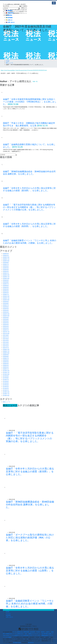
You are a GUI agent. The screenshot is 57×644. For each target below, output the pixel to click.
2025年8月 (6, 263)
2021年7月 (6, 337)
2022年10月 (6, 316)
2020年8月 (6, 357)
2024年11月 (6, 277)
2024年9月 (6, 280)
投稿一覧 (35, 82)
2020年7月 (6, 358)
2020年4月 (6, 364)
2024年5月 (6, 287)
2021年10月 (6, 333)
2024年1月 (6, 294)
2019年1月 (6, 390)
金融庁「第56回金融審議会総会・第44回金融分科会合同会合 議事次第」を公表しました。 (29, 173)
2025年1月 (6, 273)
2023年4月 (6, 310)
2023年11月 (6, 298)
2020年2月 (6, 367)
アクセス (8, 613)
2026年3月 (6, 254)
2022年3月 (6, 326)
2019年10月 (6, 374)
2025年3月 (6, 271)
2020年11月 (6, 351)
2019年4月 (6, 385)
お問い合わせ (10, 22)
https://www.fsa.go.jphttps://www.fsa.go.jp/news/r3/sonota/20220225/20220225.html (24, 70)
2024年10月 (6, 279)
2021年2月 (6, 346)
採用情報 (9, 18)
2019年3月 (6, 387)
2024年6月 (6, 286)
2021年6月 (6, 339)
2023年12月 (6, 296)
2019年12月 (6, 371)
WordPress (31, 643)
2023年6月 (6, 307)
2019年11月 (6, 372)
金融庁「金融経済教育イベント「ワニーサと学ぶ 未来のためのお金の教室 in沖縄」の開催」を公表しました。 (30, 242)
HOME (8, 612)
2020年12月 (6, 349)
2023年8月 (6, 303)
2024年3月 (6, 291)
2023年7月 (6, 305)
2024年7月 (6, 284)
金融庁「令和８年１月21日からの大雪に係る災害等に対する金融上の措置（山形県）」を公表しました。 (30, 571)
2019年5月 (6, 383)
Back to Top (6, 610)
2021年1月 (6, 348)
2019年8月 (6, 378)
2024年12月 (6, 275)
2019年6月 (6, 381)
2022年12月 (6, 314)
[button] (54, 3)
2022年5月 (6, 323)
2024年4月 (6, 289)
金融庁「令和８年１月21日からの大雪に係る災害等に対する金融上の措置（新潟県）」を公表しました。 (29, 189)
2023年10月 (6, 300)
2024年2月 (6, 293)
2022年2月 (6, 328)
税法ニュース (9, 35)
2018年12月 (6, 392)
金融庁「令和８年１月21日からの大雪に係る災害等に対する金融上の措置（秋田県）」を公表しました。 (29, 225)
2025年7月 (6, 264)
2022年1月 (6, 330)
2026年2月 (6, 255)
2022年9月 (6, 318)
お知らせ (9, 20)
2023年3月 (6, 312)
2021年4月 (6, 342)
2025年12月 (6, 257)
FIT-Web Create (17, 643)
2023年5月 (6, 309)
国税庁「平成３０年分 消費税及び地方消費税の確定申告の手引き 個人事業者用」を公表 (29, 124)
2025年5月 (6, 268)
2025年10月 (6, 261)
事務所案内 (10, 13)
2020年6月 (6, 360)
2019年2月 (6, 388)
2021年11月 (6, 332)
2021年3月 (6, 344)
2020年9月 (6, 355)
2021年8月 (6, 335)
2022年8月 (6, 319)
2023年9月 (6, 302)
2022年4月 (6, 325)
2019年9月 (6, 376)
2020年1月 (6, 369)
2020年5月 (6, 362)
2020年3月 (6, 365)
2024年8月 (6, 282)
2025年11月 (6, 259)
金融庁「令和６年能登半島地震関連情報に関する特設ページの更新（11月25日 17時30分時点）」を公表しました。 (30, 102)
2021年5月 (6, 341)
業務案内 (9, 11)
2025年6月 (6, 266)
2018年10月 (6, 396)
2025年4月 (6, 270)
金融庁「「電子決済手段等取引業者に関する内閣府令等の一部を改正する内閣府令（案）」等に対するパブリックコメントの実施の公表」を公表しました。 (29, 207)
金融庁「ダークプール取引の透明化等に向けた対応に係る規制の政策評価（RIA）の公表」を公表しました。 (30, 538)
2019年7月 (6, 380)
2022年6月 (6, 321)
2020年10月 (6, 353)
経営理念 (9, 15)
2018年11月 (6, 394)
